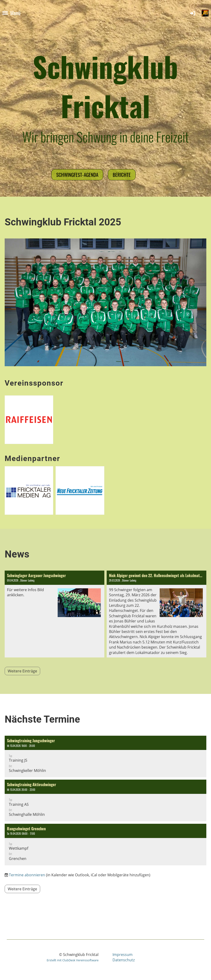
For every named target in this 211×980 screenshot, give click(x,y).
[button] (105, 756)
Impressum (123, 955)
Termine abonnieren (27, 875)
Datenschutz (124, 960)
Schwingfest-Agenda (77, 175)
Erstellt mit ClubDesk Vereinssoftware (73, 960)
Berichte (122, 175)
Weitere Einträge (22, 671)
